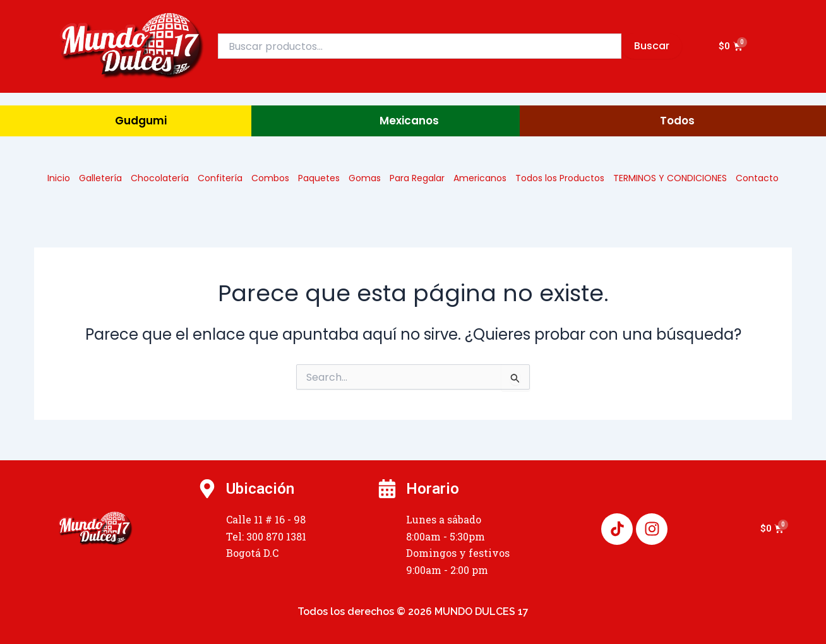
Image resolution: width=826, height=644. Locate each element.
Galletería (100, 178)
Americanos (480, 178)
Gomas (365, 178)
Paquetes (319, 178)
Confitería (220, 178)
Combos (270, 178)
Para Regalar (417, 178)
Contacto (757, 178)
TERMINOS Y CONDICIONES (670, 178)
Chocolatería (160, 178)
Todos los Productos (560, 178)
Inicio (59, 178)
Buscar (652, 46)
